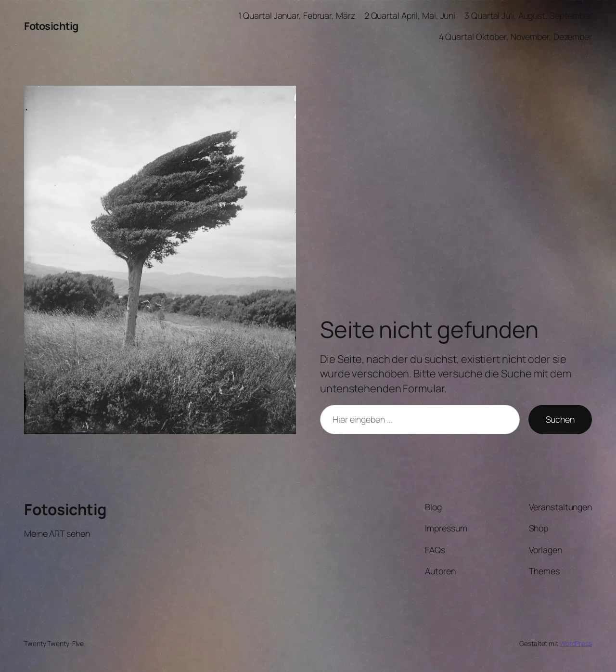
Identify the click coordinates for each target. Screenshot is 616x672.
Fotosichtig (51, 26)
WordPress (576, 643)
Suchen (560, 419)
